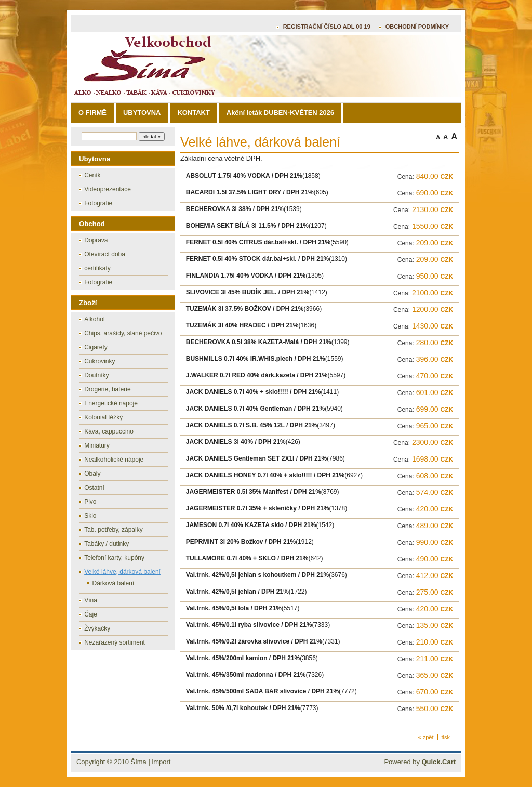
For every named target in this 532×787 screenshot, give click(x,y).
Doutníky (96, 375)
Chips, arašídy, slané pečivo (123, 333)
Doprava (96, 240)
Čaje (91, 614)
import (161, 762)
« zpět (426, 737)
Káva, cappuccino (109, 431)
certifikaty (97, 268)
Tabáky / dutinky (107, 544)
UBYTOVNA (142, 113)
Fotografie (98, 203)
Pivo (90, 502)
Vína (91, 600)
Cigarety (96, 347)
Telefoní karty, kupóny (114, 558)
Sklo (90, 516)
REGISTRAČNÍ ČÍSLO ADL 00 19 (327, 27)
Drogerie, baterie (107, 389)
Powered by (420, 762)
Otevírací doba (105, 254)
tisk (446, 737)
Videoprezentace (108, 189)
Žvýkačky (97, 628)
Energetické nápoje (111, 403)
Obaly (92, 474)
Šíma (139, 762)
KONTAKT (193, 113)
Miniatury (97, 445)
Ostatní (94, 488)
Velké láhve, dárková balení (122, 572)
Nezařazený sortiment (115, 642)
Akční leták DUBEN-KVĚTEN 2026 (280, 113)
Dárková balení (114, 583)
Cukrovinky (99, 361)
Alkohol (94, 319)
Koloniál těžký (103, 417)
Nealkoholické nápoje (114, 460)
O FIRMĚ (92, 113)
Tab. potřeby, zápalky (114, 530)
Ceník (92, 175)
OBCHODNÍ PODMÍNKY (417, 27)
